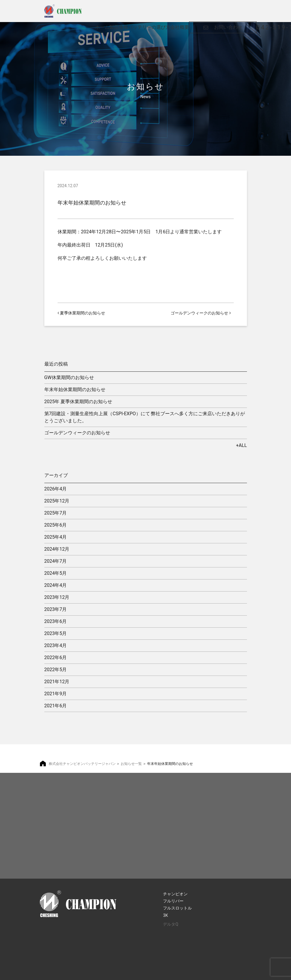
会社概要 (180, 8)
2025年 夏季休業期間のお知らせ (78, 402)
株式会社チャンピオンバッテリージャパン (82, 764)
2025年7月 (56, 513)
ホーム (102, 8)
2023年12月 (57, 597)
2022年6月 (56, 657)
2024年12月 (57, 549)
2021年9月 (56, 694)
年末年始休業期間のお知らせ (75, 390)
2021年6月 (56, 706)
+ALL (242, 445)
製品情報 (119, 8)
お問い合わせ (228, 8)
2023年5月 (56, 633)
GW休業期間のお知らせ (69, 377)
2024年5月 (56, 573)
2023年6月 (56, 621)
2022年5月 (56, 670)
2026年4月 (56, 489)
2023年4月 (56, 645)
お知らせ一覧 (131, 764)
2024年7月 (56, 561)
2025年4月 (56, 537)
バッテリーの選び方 (149, 8)
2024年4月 (56, 585)
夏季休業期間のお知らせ (81, 313)
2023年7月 (56, 609)
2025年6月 (56, 525)
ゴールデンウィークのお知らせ (201, 313)
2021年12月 (57, 682)
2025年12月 (57, 501)
